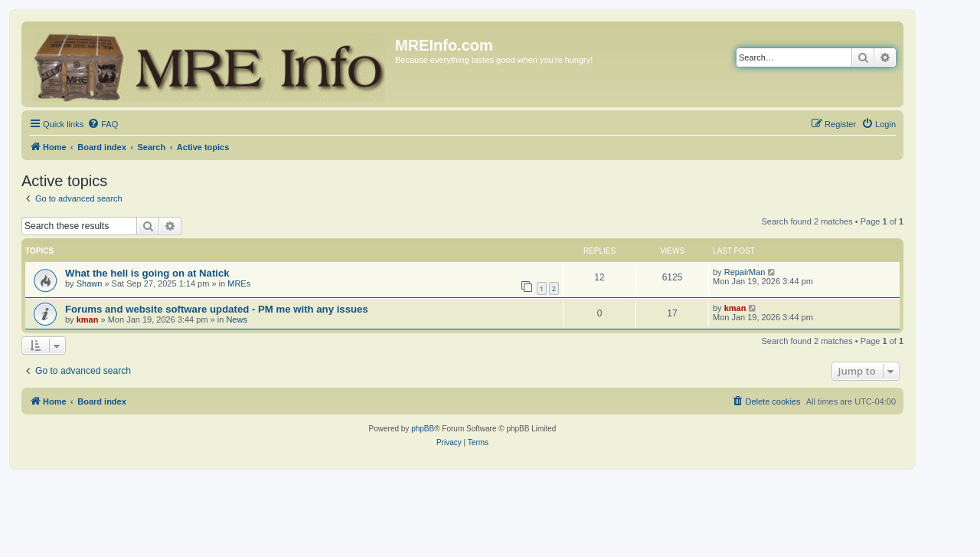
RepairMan (745, 272)
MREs (239, 283)
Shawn (90, 283)
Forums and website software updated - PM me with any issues (217, 309)
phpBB (423, 429)
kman (88, 319)
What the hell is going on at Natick (147, 273)
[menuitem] (103, 124)
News (237, 319)
